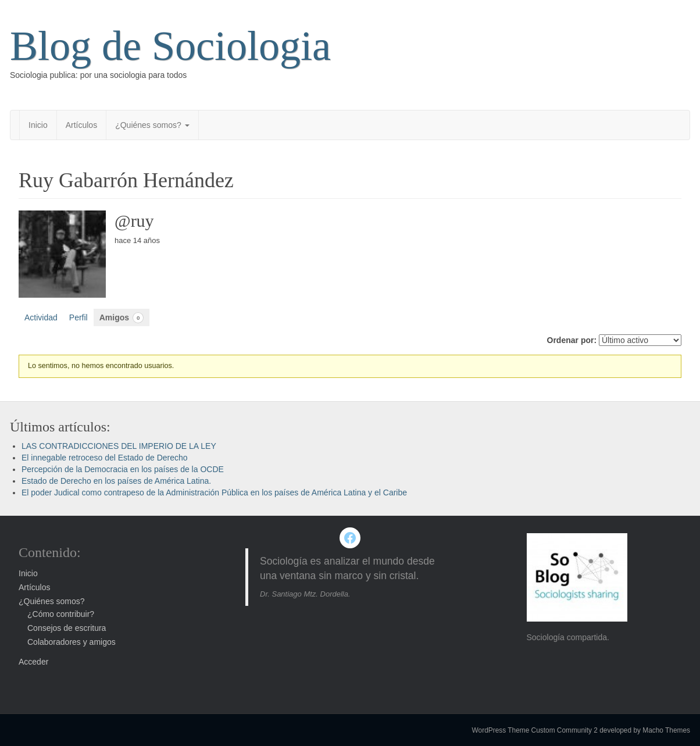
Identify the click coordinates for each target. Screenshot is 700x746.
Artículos (81, 125)
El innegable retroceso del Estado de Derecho (105, 458)
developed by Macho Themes (645, 730)
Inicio (38, 125)
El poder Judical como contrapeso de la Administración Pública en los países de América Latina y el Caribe (214, 492)
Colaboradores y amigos (72, 642)
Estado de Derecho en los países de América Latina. (116, 481)
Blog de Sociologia (170, 46)
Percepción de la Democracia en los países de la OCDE (123, 469)
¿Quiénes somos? (152, 125)
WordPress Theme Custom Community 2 (535, 730)
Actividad (41, 317)
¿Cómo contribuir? (61, 614)
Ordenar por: (572, 340)
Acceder (33, 662)
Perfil (78, 317)
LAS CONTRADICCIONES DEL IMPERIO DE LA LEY (119, 446)
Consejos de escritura (67, 628)
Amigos (122, 318)
